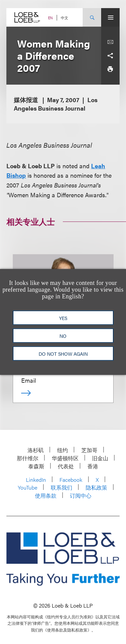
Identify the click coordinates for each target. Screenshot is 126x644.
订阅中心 (81, 495)
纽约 (62, 450)
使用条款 (46, 495)
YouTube (28, 487)
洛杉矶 (36, 450)
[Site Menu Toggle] (110, 17)
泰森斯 (36, 466)
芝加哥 (89, 450)
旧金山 (100, 458)
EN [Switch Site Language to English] (50, 18)
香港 (93, 466)
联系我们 (61, 487)
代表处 (66, 466)
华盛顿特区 (65, 458)
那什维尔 (28, 458)
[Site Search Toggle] (92, 17)
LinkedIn (36, 480)
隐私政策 (96, 487)
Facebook (71, 480)
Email (29, 380)
